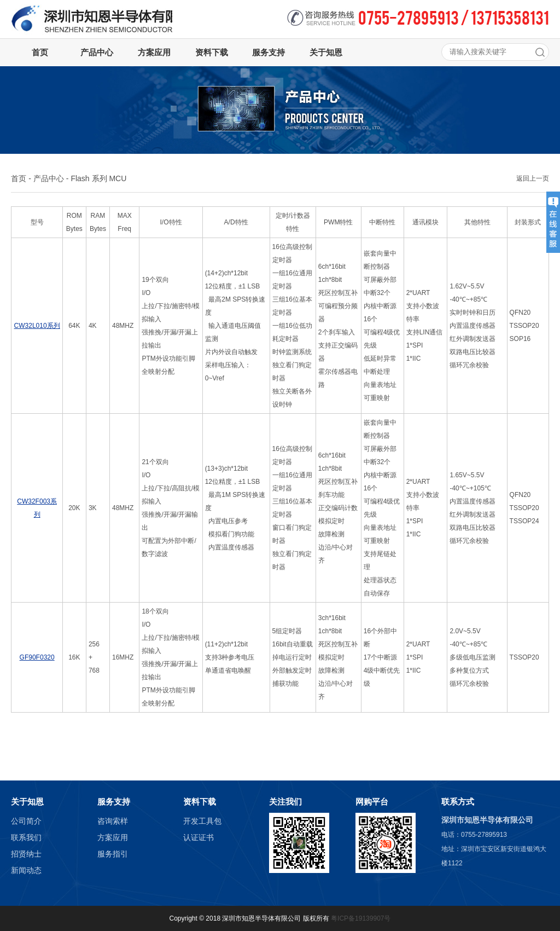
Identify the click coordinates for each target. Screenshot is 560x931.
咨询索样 (113, 821)
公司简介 (26, 821)
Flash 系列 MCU (98, 178)
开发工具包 (202, 821)
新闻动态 (26, 870)
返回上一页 (533, 178)
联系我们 (26, 837)
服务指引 (113, 854)
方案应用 (113, 837)
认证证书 (199, 837)
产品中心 (49, 178)
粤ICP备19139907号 (361, 918)
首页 (19, 178)
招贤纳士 (26, 854)
